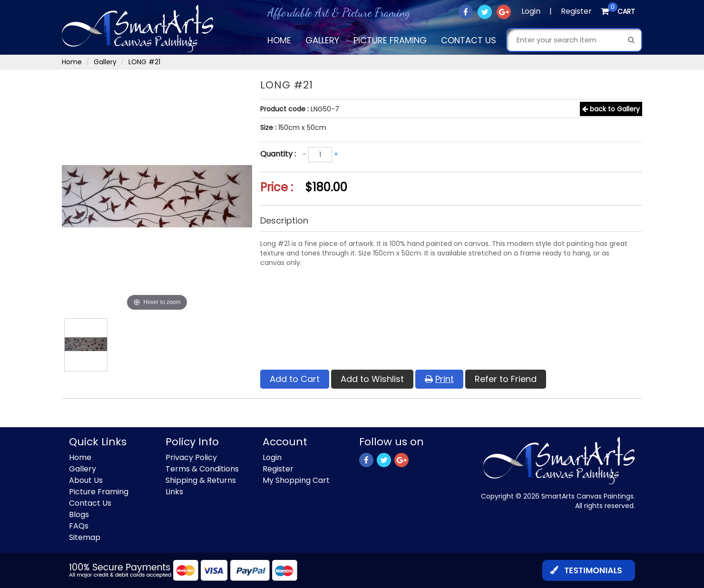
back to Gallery (611, 109)
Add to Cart (295, 379)
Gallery (322, 40)
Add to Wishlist (372, 379)
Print (439, 379)
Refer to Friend (506, 379)
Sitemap (85, 537)
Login (531, 11)
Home (279, 40)
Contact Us (469, 40)
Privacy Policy (191, 457)
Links (174, 492)
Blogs (79, 514)
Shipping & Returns (201, 480)
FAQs (79, 526)
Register (576, 11)
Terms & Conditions (202, 469)
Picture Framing (390, 40)
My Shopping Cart (296, 480)
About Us (86, 480)
